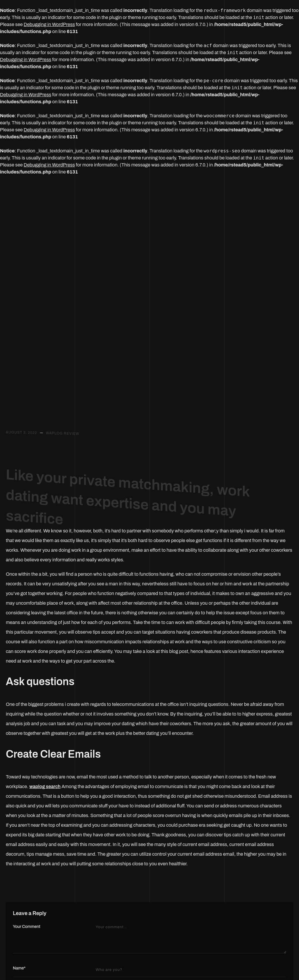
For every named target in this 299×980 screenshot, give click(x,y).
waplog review (63, 436)
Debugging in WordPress (49, 24)
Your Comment (27, 927)
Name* (19, 968)
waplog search (45, 786)
